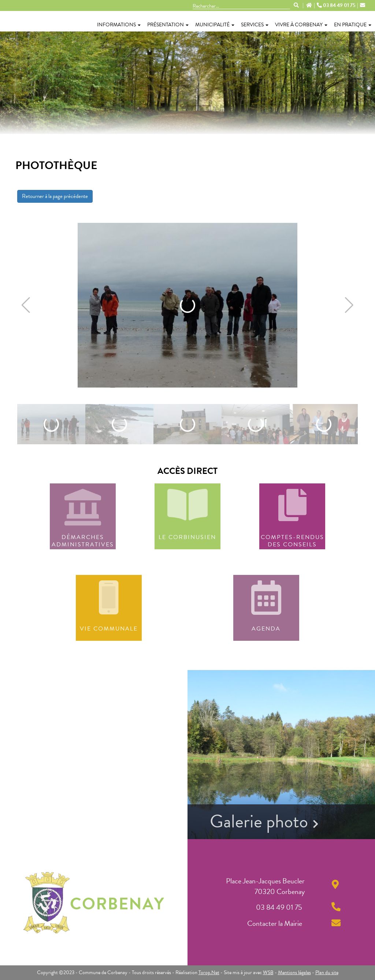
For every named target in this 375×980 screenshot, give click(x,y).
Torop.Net (209, 972)
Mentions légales (294, 972)
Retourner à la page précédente (55, 196)
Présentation (168, 25)
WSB (268, 972)
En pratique (353, 25)
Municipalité (215, 25)
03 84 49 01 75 (337, 5)
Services (255, 25)
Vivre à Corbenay (301, 25)
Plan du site (327, 972)
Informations (119, 25)
